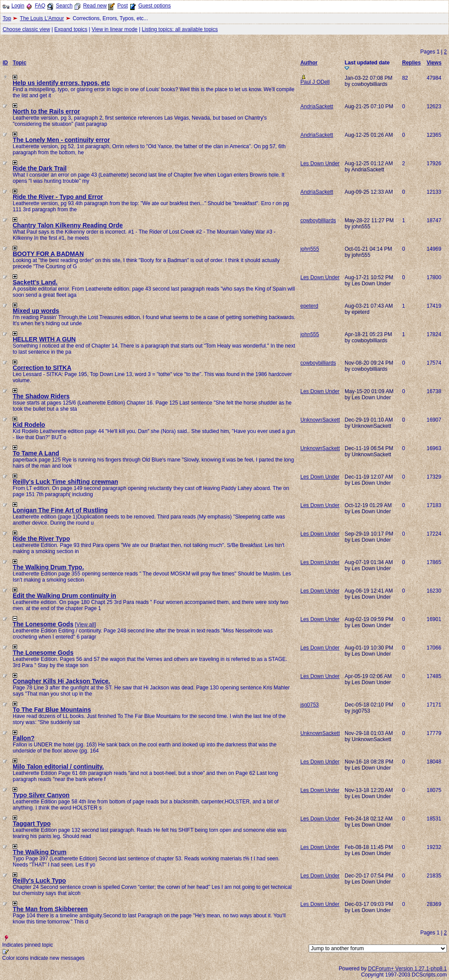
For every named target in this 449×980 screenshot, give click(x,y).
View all (85, 625)
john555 (310, 249)
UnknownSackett (320, 420)
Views (434, 63)
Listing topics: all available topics (180, 29)
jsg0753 (310, 705)
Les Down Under (320, 163)
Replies (412, 63)
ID (5, 63)
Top (7, 18)
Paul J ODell (315, 82)
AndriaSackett (317, 107)
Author (309, 63)
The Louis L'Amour (42, 18)
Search (64, 6)
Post (122, 6)
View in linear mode (115, 29)
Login (18, 6)
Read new (95, 6)
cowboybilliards (318, 220)
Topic (20, 63)
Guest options (154, 6)
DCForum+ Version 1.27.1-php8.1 (407, 969)
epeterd (309, 306)
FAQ (40, 6)
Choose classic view (26, 29)
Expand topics (71, 29)
